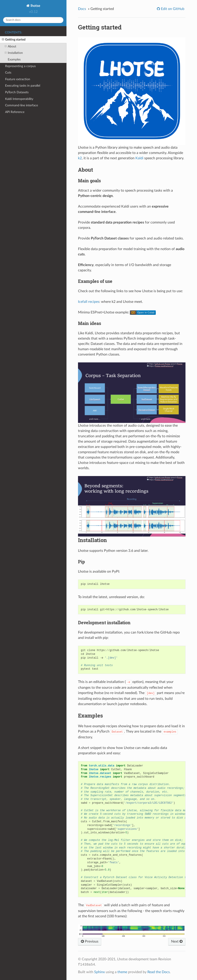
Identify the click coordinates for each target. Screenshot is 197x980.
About (10, 47)
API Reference (15, 112)
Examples (14, 59)
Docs (82, 9)
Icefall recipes (89, 302)
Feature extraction (18, 79)
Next (177, 941)
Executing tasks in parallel (23, 86)
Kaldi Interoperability (19, 99)
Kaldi (139, 158)
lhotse (35, 6)
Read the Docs (159, 972)
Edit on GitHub (172, 9)
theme (122, 972)
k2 (80, 158)
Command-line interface (21, 105)
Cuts (8, 73)
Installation (14, 53)
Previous (90, 941)
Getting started (14, 40)
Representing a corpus (20, 66)
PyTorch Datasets (17, 92)
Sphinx (99, 972)
